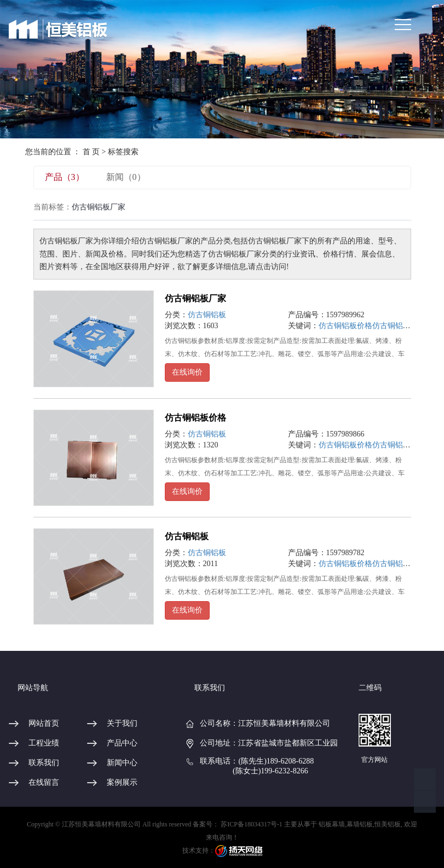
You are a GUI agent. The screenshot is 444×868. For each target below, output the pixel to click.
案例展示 (122, 782)
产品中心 (122, 743)
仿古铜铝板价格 (345, 326)
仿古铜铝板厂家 (195, 298)
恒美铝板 (388, 824)
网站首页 (44, 723)
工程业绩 (44, 743)
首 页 (91, 152)
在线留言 (44, 782)
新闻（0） (126, 177)
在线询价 (187, 372)
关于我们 (122, 723)
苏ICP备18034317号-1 (252, 824)
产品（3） (65, 177)
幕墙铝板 (360, 824)
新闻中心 (122, 763)
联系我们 (44, 763)
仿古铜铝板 (207, 315)
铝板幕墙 (332, 824)
